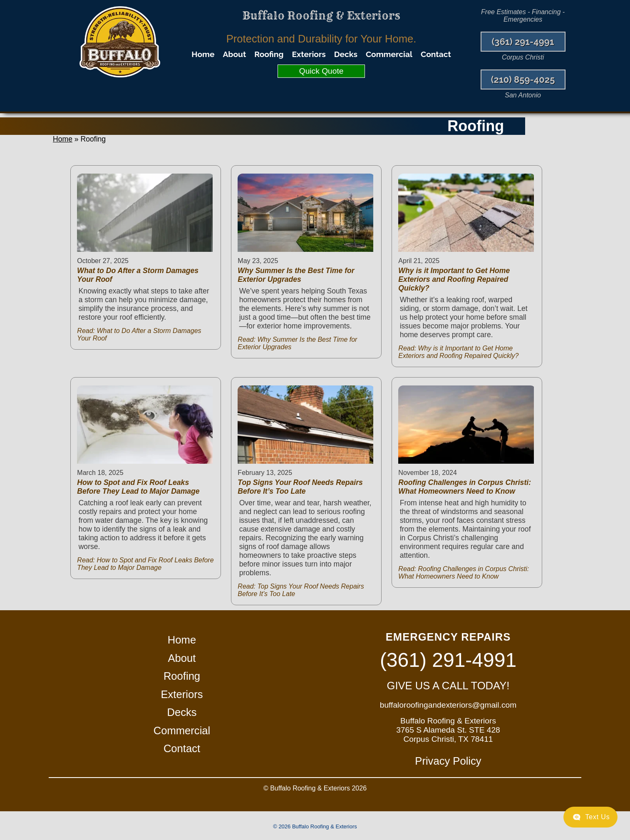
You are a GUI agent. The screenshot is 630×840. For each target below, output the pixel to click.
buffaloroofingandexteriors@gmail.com (448, 705)
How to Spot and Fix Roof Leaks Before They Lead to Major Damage (138, 487)
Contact (436, 54)
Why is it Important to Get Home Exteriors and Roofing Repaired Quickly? (454, 279)
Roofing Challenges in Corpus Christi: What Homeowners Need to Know (465, 487)
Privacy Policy (448, 761)
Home (203, 54)
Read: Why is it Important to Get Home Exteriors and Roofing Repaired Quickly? (458, 352)
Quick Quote (321, 71)
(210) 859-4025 (523, 80)
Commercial (389, 54)
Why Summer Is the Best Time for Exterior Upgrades (296, 275)
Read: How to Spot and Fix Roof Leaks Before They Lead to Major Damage (145, 564)
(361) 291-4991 (523, 42)
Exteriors (309, 54)
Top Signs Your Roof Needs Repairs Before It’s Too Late (300, 487)
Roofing (269, 54)
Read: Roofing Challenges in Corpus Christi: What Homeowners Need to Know (464, 573)
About (234, 54)
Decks (346, 54)
